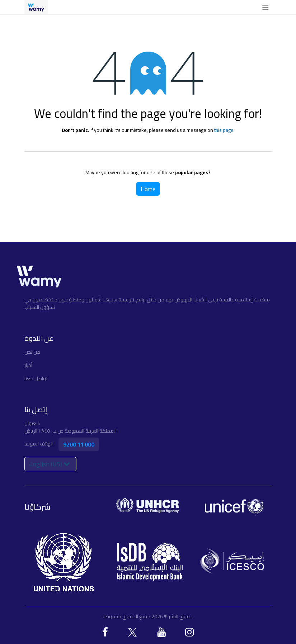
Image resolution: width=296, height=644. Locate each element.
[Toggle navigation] (265, 7)
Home (148, 189)
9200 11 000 (79, 444)
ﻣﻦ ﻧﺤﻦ (32, 352)
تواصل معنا (36, 378)
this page (224, 130)
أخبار (28, 365)
